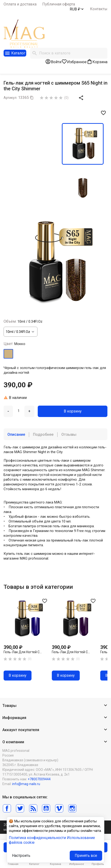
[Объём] (21, 332)
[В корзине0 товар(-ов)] (97, 62)
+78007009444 (39, 779)
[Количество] (19, 411)
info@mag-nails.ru (26, 784)
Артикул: (10, 98)
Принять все (86, 856)
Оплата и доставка (20, 4)
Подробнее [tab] (43, 434)
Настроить (21, 856)
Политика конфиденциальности (37, 838)
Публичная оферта (59, 4)
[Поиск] (69, 53)
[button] (55, 706)
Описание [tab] (16, 434)
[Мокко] (8, 354)
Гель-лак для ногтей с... (23, 652)
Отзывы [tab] (69, 434)
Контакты (99, 9)
